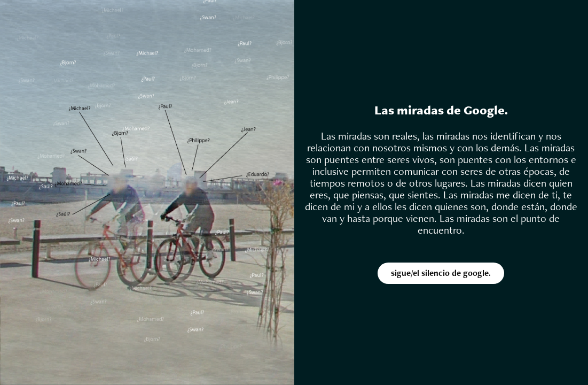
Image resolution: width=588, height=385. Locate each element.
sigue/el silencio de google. (441, 273)
